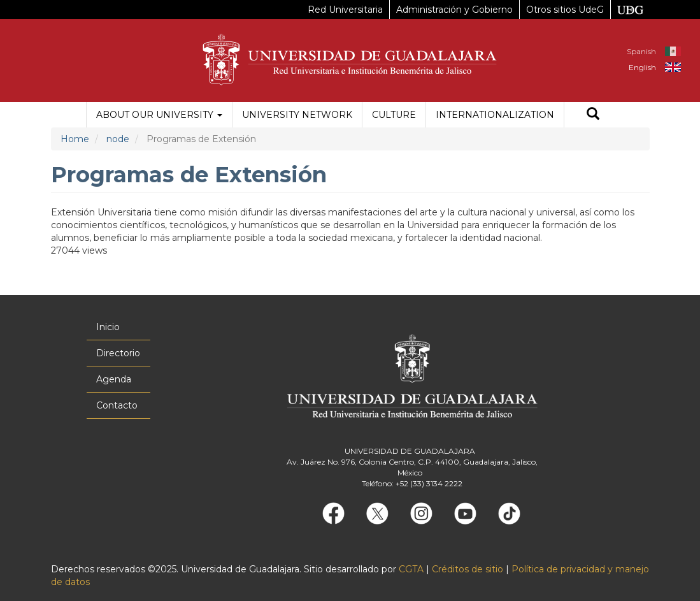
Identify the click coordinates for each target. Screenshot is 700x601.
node (118, 139)
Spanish (641, 51)
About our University (159, 115)
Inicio (108, 327)
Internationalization (495, 115)
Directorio (118, 353)
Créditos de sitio (468, 569)
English (642, 67)
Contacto (117, 405)
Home (75, 139)
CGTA (411, 569)
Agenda (114, 379)
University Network (297, 115)
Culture (394, 115)
